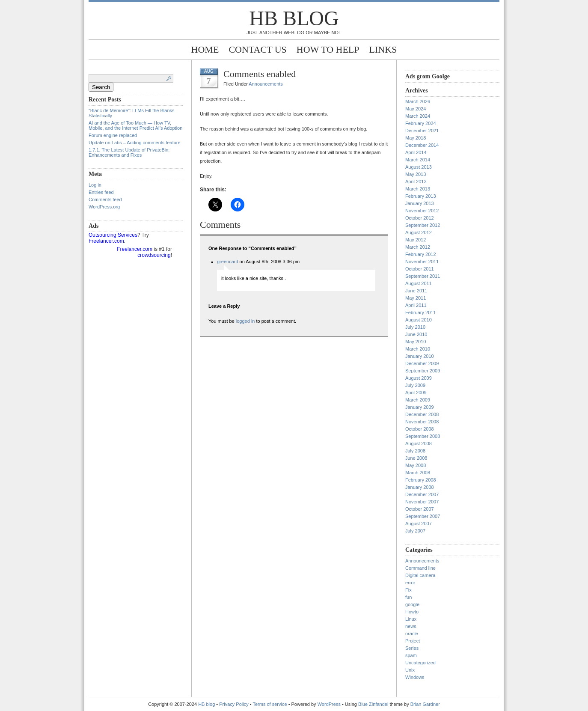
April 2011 (416, 305)
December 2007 (422, 494)
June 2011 (416, 291)
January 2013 (420, 203)
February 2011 (421, 312)
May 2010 (416, 342)
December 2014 (422, 145)
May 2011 (416, 298)
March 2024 (418, 116)
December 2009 (422, 363)
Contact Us (257, 49)
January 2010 (420, 356)
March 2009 (418, 400)
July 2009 (415, 385)
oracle (412, 634)
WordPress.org (104, 207)
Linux (411, 619)
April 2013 (416, 181)
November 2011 (422, 262)
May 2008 (416, 465)
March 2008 (418, 473)
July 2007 (415, 531)
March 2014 (418, 160)
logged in (245, 321)
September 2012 (423, 225)
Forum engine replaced (113, 135)
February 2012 (421, 254)
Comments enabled (260, 74)
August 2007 (419, 524)
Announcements (266, 84)
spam (411, 655)
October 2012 (420, 218)
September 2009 (423, 371)
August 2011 (419, 283)
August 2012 (419, 232)
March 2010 (418, 349)
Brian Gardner (425, 704)
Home (205, 49)
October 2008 (420, 429)
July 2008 (415, 451)
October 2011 (420, 269)
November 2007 (422, 502)
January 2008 (420, 487)
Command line (420, 568)
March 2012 (418, 247)
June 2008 (416, 458)
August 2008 (419, 443)
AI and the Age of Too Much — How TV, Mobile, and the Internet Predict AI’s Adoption (135, 125)
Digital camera (420, 575)
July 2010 (415, 327)
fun (408, 597)
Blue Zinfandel (374, 704)
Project (413, 641)
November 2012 (422, 211)
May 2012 (416, 240)
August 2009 (419, 378)
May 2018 (416, 138)
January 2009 (420, 407)
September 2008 (423, 436)
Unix (410, 670)
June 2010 (416, 334)
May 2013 (416, 174)
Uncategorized (420, 663)
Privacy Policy (235, 704)
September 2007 (423, 516)
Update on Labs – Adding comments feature (135, 143)
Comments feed (105, 199)
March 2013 (418, 189)
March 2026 (418, 101)
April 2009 (416, 393)
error (410, 583)
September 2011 (423, 276)
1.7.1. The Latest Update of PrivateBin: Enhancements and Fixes (129, 152)
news (411, 626)
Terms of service (270, 704)
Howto (412, 612)
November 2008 (422, 422)
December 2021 (422, 131)
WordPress (329, 704)
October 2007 (420, 509)
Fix (408, 590)
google (412, 604)
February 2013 (421, 196)
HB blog (294, 18)
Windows (415, 677)
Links (383, 49)
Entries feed (101, 192)
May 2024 (416, 109)
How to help (328, 49)
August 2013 (419, 167)
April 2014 (416, 152)
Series (412, 648)
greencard (228, 262)
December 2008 (422, 414)
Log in (95, 185)
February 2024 (421, 123)
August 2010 (419, 320)
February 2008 (421, 480)
